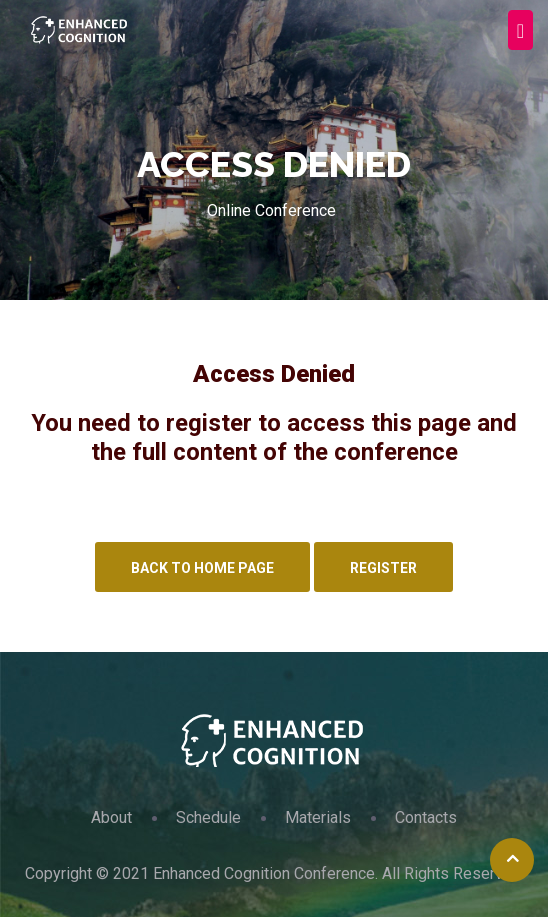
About (111, 817)
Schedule (208, 817)
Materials (318, 817)
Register (383, 568)
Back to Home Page (202, 568)
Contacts (426, 817)
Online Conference (271, 210)
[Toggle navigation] (520, 30)
